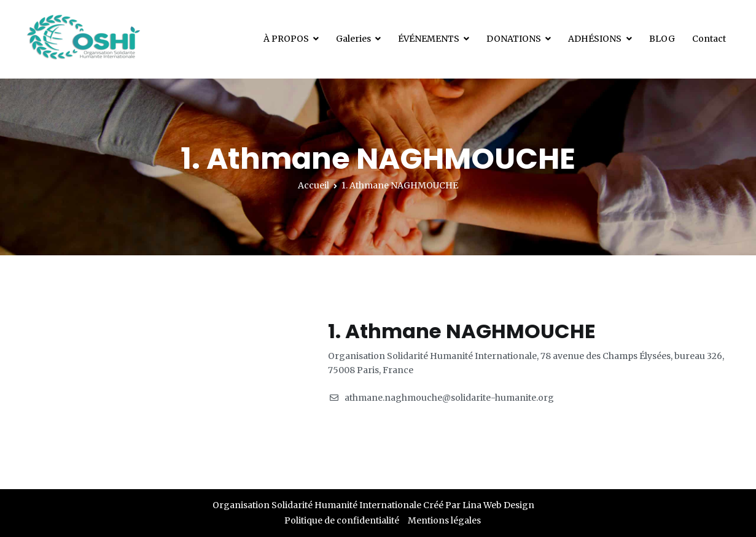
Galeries (353, 39)
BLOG (662, 39)
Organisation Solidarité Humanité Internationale (317, 505)
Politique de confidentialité (342, 520)
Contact (709, 39)
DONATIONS (514, 39)
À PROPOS (286, 39)
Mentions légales (444, 520)
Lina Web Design (498, 505)
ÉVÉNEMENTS (429, 39)
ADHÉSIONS (595, 39)
